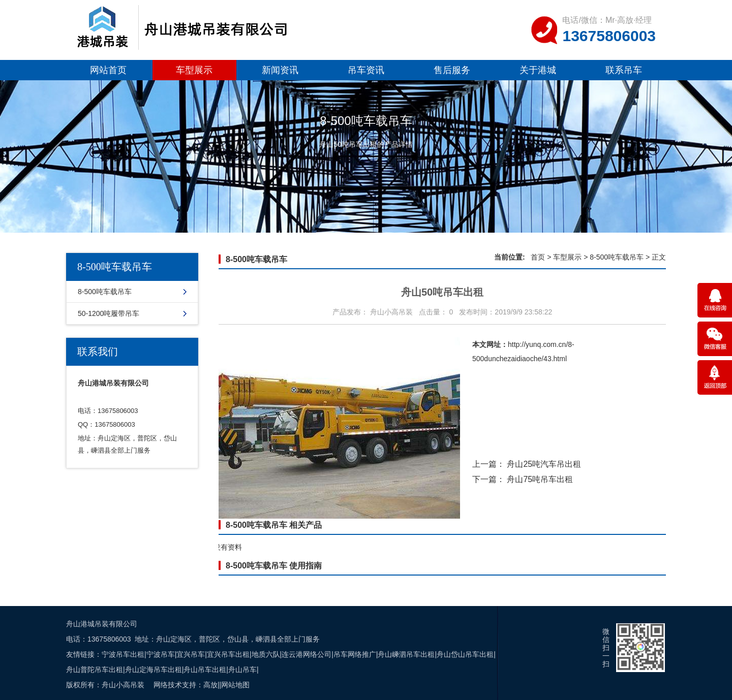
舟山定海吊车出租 (154, 670)
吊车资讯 (366, 70)
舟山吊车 (242, 670)
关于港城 (538, 70)
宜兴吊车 (191, 654)
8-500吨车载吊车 (105, 292)
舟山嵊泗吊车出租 (406, 654)
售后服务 (452, 70)
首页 (538, 257)
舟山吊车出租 (205, 670)
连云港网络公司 (307, 654)
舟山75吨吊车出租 (540, 479)
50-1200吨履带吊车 (109, 313)
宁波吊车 (161, 654)
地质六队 (266, 654)
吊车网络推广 (355, 654)
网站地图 (235, 685)
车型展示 (194, 70)
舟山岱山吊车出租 (465, 654)
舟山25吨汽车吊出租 (544, 464)
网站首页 (108, 70)
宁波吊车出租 (123, 654)
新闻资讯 (280, 70)
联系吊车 (624, 70)
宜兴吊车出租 (228, 654)
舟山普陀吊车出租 (95, 670)
